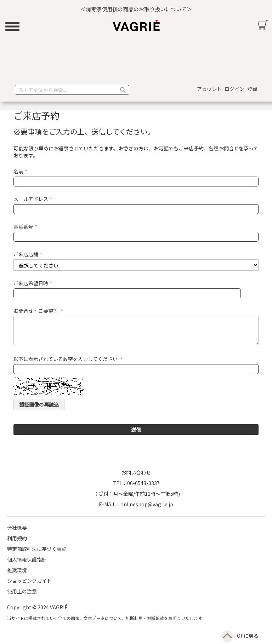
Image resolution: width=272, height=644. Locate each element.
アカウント (209, 89)
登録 (252, 89)
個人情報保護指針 (27, 559)
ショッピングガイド (29, 581)
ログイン (234, 89)
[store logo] (136, 25)
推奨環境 (17, 570)
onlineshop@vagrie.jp (147, 504)
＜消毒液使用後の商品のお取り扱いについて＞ (136, 9)
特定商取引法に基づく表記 (37, 549)
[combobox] (72, 90)
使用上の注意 (22, 591)
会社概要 (17, 528)
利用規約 (17, 538)
